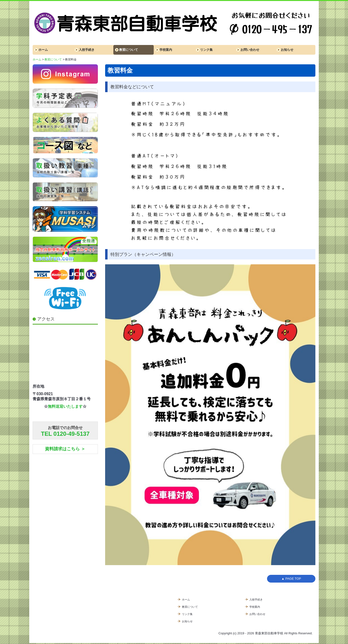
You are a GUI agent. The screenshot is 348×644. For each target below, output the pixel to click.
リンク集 (206, 50)
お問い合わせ (250, 50)
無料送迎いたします (65, 406)
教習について (129, 50)
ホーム (43, 50)
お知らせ (287, 50)
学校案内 (166, 50)
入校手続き (87, 50)
